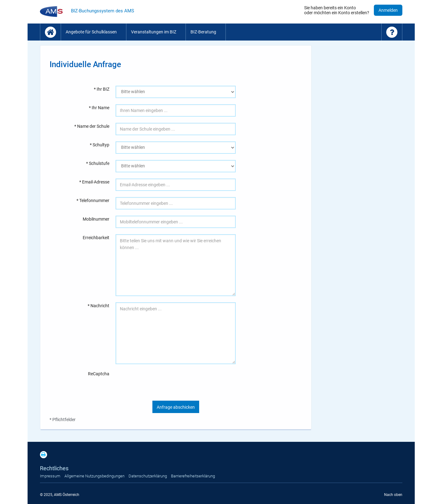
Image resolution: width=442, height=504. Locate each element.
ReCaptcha (99, 374)
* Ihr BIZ (102, 89)
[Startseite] (50, 32)
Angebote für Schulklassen (91, 32)
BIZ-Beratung (203, 32)
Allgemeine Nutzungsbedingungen (94, 476)
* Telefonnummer (93, 200)
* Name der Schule (92, 126)
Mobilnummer (96, 219)
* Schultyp (100, 145)
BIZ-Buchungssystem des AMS (103, 11)
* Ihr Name (99, 108)
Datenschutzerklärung (148, 476)
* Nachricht (98, 306)
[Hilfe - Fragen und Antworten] (392, 32)
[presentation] (163, 382)
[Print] (45, 457)
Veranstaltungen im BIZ (154, 32)
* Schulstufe (98, 163)
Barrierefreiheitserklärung (193, 476)
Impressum (50, 476)
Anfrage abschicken (176, 407)
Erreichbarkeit (96, 238)
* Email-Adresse (94, 182)
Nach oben (393, 495)
